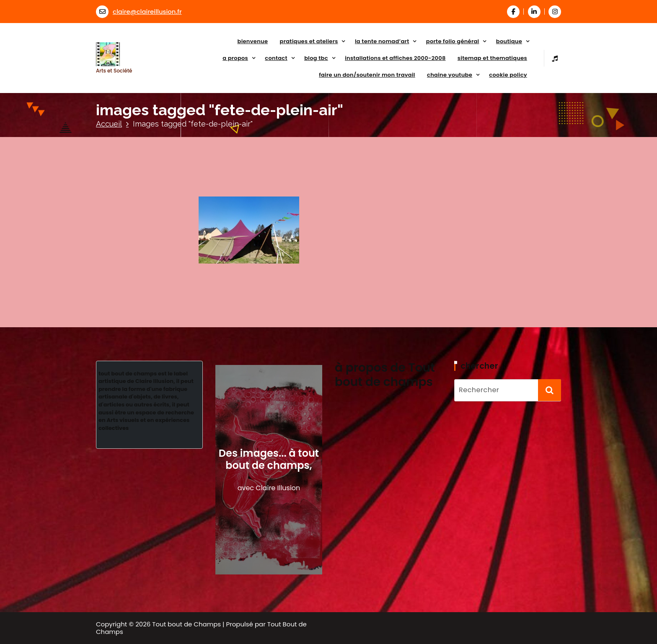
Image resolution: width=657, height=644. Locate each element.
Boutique (509, 41)
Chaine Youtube (450, 75)
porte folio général (453, 41)
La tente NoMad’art (382, 41)
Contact (276, 58)
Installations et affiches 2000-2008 (395, 58)
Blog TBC (316, 58)
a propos (235, 58)
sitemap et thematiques (492, 58)
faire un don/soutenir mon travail (367, 75)
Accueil (109, 124)
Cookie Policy (508, 75)
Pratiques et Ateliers (309, 41)
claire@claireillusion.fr (139, 12)
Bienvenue (253, 41)
